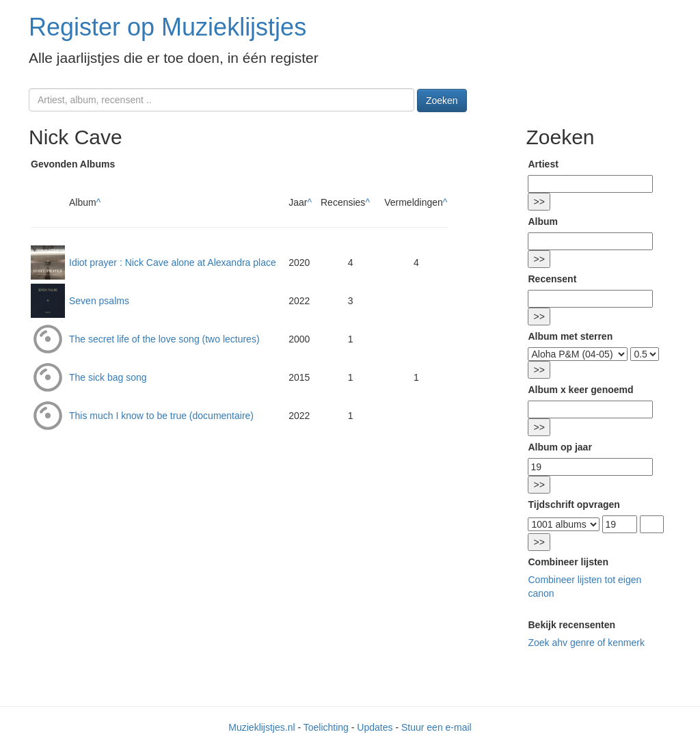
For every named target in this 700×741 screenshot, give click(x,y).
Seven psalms (99, 301)
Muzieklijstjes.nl (261, 727)
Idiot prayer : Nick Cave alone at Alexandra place (173, 262)
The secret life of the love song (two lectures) (164, 339)
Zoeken (442, 100)
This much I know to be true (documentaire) (161, 416)
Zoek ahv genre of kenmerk (586, 643)
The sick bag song (108, 377)
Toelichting (326, 727)
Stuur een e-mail (436, 727)
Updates (375, 727)
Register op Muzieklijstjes (167, 27)
